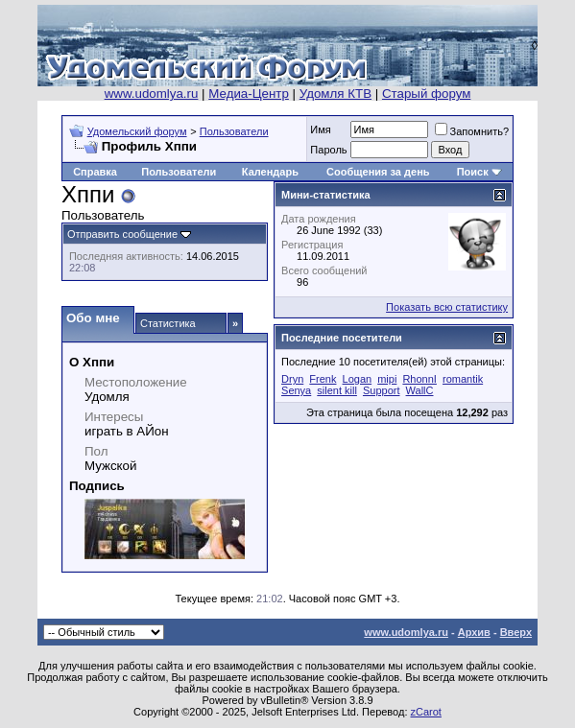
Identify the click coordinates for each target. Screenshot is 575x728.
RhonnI (419, 379)
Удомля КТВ (335, 94)
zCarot (426, 712)
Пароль (328, 150)
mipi (387, 379)
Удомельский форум (137, 131)
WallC (420, 390)
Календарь (270, 172)
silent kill (337, 390)
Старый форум (426, 94)
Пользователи (234, 131)
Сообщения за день (378, 172)
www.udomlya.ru (152, 94)
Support (382, 390)
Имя (320, 129)
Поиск (473, 172)
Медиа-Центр (249, 94)
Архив (474, 632)
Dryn (292, 379)
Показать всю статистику (447, 307)
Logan (358, 379)
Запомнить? (472, 131)
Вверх (516, 632)
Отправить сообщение (122, 234)
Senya (296, 390)
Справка (95, 172)
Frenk (323, 379)
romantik (463, 379)
